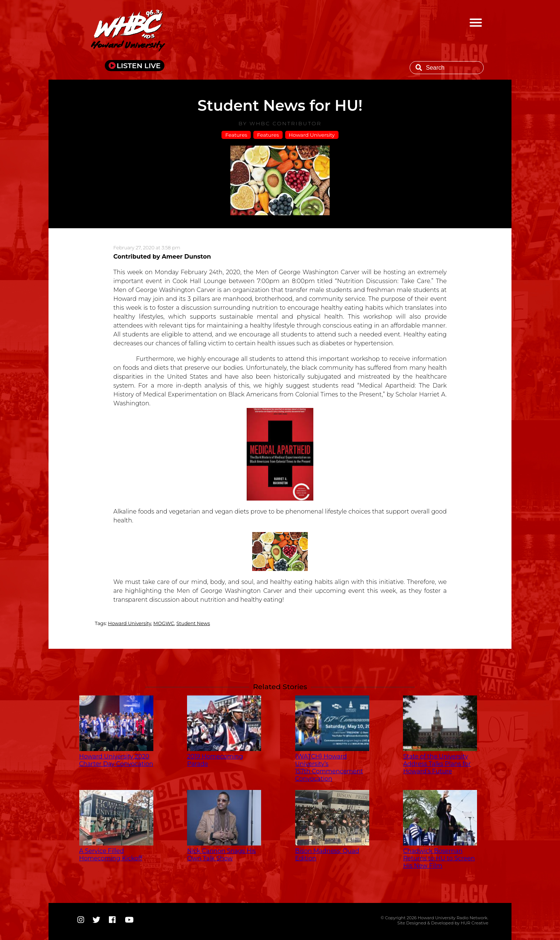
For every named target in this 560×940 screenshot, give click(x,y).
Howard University (312, 135)
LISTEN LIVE (139, 66)
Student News (193, 623)
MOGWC (164, 623)
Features (236, 135)
